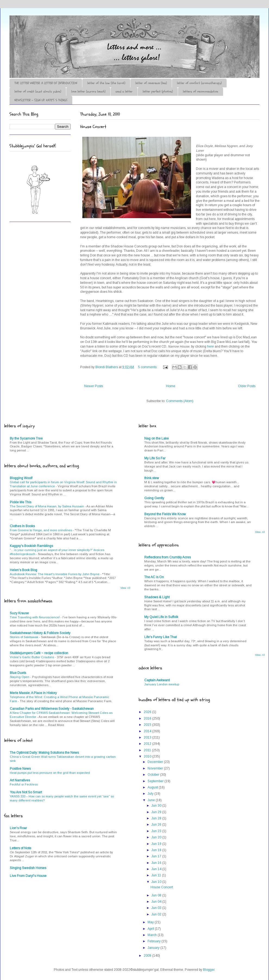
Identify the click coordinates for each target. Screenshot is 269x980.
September (156, 781)
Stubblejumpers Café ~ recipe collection (39, 653)
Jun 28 (157, 818)
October (154, 775)
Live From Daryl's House (28, 876)
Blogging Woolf (21, 478)
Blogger (209, 970)
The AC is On (154, 577)
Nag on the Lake (157, 438)
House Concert (93, 127)
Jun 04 (157, 902)
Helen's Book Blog (24, 570)
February (154, 941)
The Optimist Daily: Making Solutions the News (44, 753)
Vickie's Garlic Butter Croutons (32, 657)
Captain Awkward (157, 680)
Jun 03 (157, 908)
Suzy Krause (19, 613)
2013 (148, 737)
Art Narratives (20, 780)
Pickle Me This (21, 502)
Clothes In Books (22, 526)
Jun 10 (157, 882)
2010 (148, 756)
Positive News (20, 769)
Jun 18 (157, 850)
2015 (148, 725)
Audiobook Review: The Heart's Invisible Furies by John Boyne (55, 574)
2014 (148, 731)
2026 (148, 712)
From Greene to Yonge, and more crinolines (41, 530)
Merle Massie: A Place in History (33, 693)
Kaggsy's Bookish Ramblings (31, 546)
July (151, 794)
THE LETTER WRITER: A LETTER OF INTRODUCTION (46, 83)
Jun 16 (157, 863)
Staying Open (20, 677)
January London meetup (162, 684)
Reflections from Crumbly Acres (168, 557)
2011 (148, 750)
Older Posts (247, 386)
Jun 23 (157, 831)
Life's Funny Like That (160, 637)
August (153, 787)
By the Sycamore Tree (26, 438)
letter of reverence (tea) (151, 83)
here (210, 346)
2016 (148, 718)
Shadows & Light (157, 597)
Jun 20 (157, 837)
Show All (125, 588)
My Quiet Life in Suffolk (161, 617)
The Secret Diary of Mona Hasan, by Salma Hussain (47, 506)
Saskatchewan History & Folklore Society (40, 633)
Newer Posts (94, 386)
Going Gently (154, 498)
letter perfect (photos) (158, 91)
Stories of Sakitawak (24, 637)
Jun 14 (157, 869)
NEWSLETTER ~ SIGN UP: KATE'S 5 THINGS (41, 100)
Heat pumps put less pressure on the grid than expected (50, 773)
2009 (148, 956)
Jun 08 (157, 895)
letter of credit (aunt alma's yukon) (38, 91)
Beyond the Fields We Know (165, 514)
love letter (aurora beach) (88, 91)
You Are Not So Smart (26, 792)
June (152, 800)
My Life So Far (155, 458)
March (153, 935)
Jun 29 (157, 812)
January (154, 948)
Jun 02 (157, 914)
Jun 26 (157, 825)
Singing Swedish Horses (28, 868)
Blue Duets (18, 673)
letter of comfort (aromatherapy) (199, 83)
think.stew (152, 478)
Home (171, 386)
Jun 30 (157, 806)
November (156, 768)
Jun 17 (157, 856)
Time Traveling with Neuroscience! (35, 617)
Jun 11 (157, 875)
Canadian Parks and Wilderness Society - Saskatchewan (52, 709)
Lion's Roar (18, 828)
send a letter (124, 91)
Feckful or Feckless (24, 784)
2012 (148, 744)
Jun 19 (157, 844)
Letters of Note (21, 848)
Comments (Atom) (180, 401)
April (151, 929)
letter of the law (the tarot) (106, 83)
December (156, 762)
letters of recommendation (201, 91)
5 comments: (148, 367)
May (151, 922)
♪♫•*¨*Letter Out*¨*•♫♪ (91, 31)
